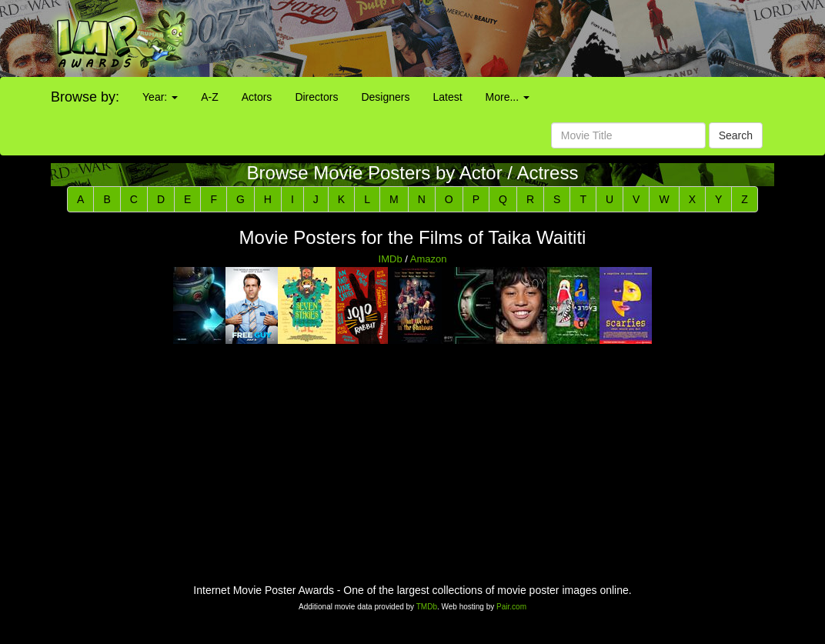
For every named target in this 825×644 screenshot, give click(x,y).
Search (736, 135)
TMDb (427, 607)
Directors (316, 97)
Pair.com (511, 607)
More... (508, 97)
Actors (257, 97)
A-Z (210, 97)
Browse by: (85, 97)
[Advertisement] (516, 38)
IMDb (391, 259)
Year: (160, 97)
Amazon (429, 259)
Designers (385, 97)
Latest (447, 97)
